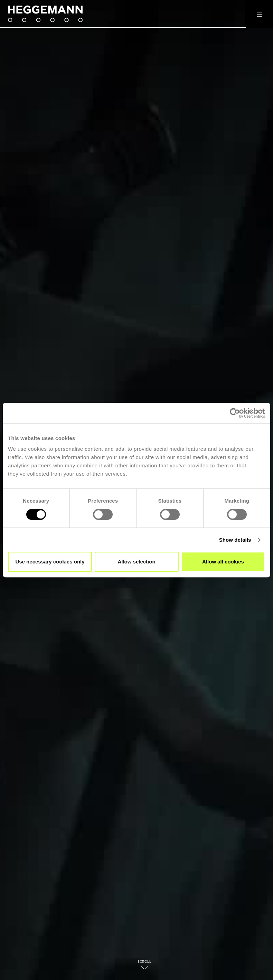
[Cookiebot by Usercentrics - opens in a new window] (235, 413)
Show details (235, 540)
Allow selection (136, 562)
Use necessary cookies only (50, 562)
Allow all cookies (223, 562)
